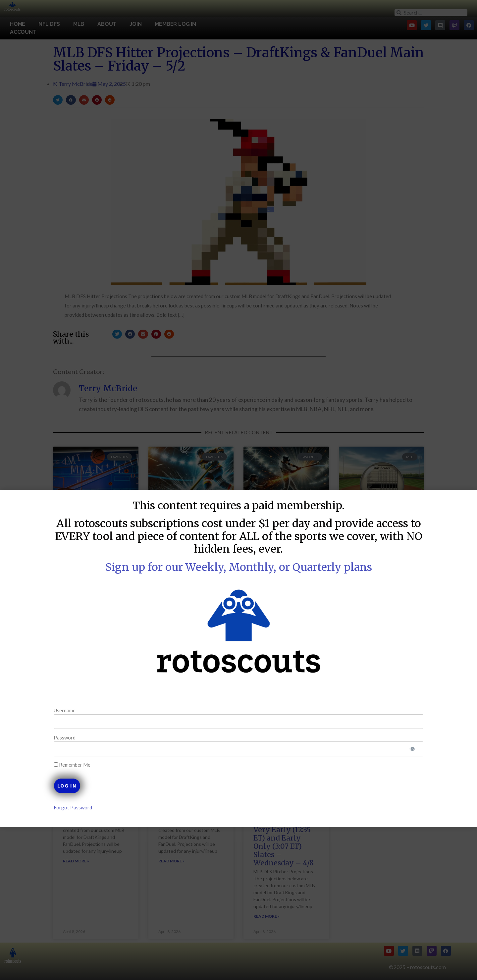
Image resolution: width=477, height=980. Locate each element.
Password (85, 737)
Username (85, 710)
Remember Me (93, 765)
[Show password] (392, 749)
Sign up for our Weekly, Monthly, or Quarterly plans (239, 567)
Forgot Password (94, 807)
